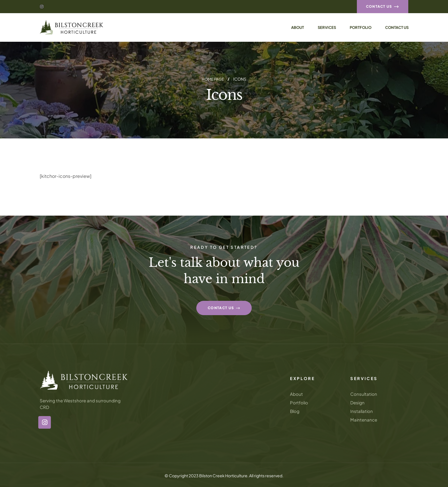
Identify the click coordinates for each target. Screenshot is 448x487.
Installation (362, 411)
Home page (213, 79)
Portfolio (299, 402)
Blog (295, 411)
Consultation (364, 394)
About (296, 394)
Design (357, 402)
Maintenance (364, 419)
